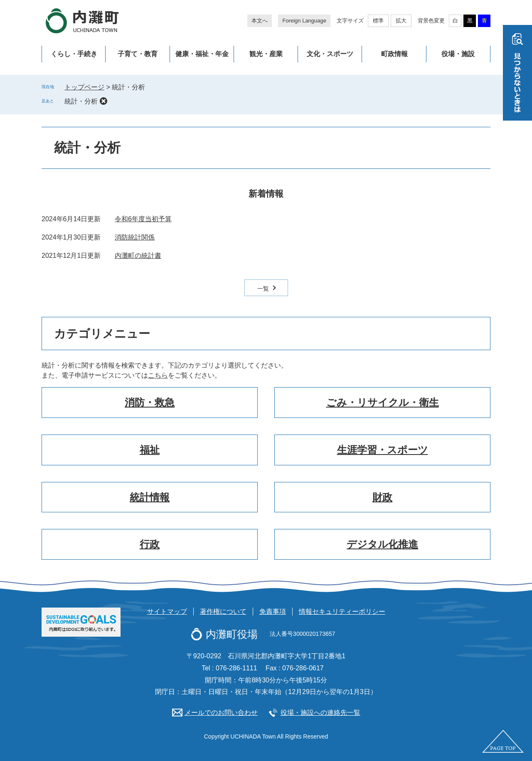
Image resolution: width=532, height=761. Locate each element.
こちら (158, 375)
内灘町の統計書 (138, 256)
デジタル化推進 (382, 544)
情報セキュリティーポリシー (342, 612)
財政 (382, 497)
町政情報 (394, 54)
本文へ (260, 21)
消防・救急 (150, 402)
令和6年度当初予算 (143, 219)
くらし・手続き (74, 54)
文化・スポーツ (330, 54)
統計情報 (150, 497)
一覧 (263, 289)
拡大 (401, 21)
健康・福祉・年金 (202, 54)
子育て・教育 (138, 54)
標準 (378, 21)
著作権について (223, 612)
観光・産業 (266, 54)
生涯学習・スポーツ (383, 450)
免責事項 (273, 612)
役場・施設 (458, 54)
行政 (150, 544)
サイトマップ (167, 612)
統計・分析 (81, 101)
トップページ (84, 87)
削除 (103, 101)
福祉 (150, 450)
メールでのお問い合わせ (221, 713)
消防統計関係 (135, 237)
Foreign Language (304, 21)
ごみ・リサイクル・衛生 (383, 402)
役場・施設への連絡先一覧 (320, 713)
